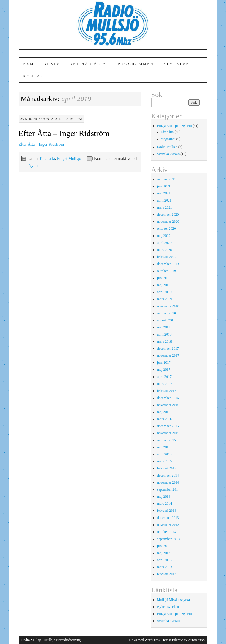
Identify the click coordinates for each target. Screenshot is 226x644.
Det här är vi (89, 64)
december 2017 (168, 348)
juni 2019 (164, 278)
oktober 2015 (167, 440)
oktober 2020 (167, 229)
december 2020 (168, 214)
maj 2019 (164, 285)
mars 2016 (164, 419)
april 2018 (164, 334)
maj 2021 (164, 193)
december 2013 (168, 518)
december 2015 (168, 426)
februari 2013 (167, 574)
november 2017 (168, 355)
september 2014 (168, 489)
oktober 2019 (167, 271)
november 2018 (168, 306)
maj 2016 (164, 412)
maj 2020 (164, 236)
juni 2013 (164, 546)
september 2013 (168, 539)
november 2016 (168, 405)
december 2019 (168, 264)
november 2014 (168, 482)
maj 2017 (164, 370)
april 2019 (164, 292)
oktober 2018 (167, 313)
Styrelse (176, 64)
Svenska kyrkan (168, 154)
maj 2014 (164, 497)
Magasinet (168, 139)
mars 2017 (164, 384)
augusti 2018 (166, 320)
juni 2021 (164, 186)
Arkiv (52, 64)
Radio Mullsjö (167, 147)
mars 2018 (164, 341)
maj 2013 (164, 553)
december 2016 (168, 398)
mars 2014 (164, 504)
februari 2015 (167, 468)
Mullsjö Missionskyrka (173, 600)
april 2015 (164, 454)
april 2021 (164, 200)
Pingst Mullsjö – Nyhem (175, 126)
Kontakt (35, 76)
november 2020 (168, 222)
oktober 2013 (167, 532)
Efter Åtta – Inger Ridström (64, 133)
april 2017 (164, 377)
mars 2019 (164, 299)
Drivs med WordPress (144, 640)
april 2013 (164, 560)
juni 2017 (164, 363)
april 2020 (164, 243)
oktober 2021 (167, 179)
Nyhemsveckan (168, 607)
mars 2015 (164, 461)
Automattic (196, 640)
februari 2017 (167, 391)
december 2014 (168, 475)
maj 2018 (164, 327)
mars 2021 (164, 207)
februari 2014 (167, 511)
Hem (29, 64)
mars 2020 (164, 250)
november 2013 (168, 525)
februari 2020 (167, 257)
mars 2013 (164, 567)
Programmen (136, 64)
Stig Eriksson (37, 119)
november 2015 (168, 433)
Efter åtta (47, 159)
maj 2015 (164, 447)
